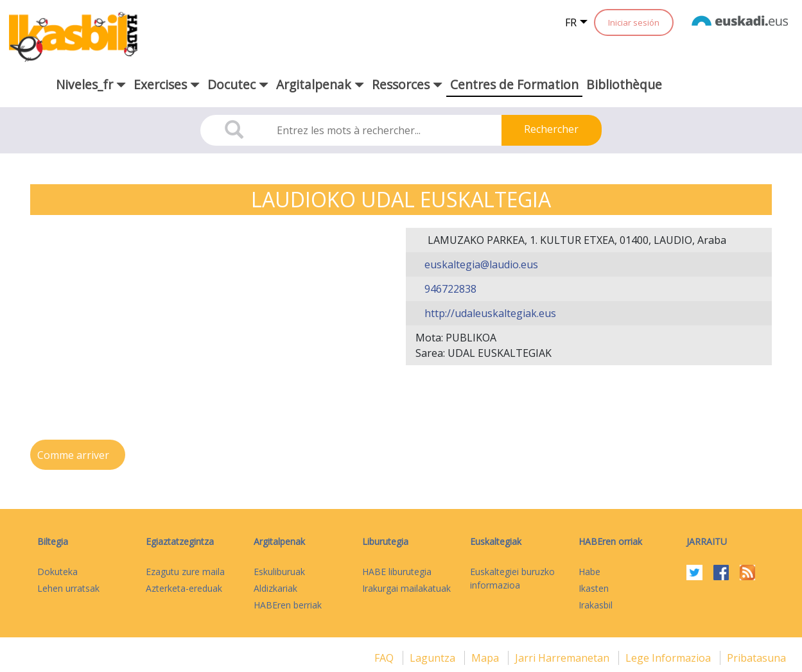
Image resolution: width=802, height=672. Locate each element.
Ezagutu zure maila (185, 572)
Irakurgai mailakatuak (406, 588)
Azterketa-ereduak (184, 588)
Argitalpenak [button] (320, 84)
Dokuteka (57, 572)
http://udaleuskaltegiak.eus (489, 313)
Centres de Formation (514, 84)
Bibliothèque (624, 84)
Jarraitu (707, 541)
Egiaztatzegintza (180, 541)
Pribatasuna (756, 658)
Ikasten (594, 588)
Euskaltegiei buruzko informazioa (512, 578)
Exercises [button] (167, 84)
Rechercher (551, 129)
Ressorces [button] (407, 84)
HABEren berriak (288, 605)
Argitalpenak (279, 541)
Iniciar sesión (634, 22)
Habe (589, 572)
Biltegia (53, 541)
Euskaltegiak (496, 541)
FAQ (385, 658)
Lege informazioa (669, 658)
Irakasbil (596, 605)
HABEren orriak (610, 541)
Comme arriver (74, 455)
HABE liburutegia (397, 572)
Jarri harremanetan (563, 658)
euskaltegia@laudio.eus (480, 264)
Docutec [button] (238, 84)
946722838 (449, 289)
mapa (486, 658)
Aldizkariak (275, 588)
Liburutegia (385, 541)
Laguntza (434, 658)
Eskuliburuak (279, 572)
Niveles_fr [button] (91, 84)
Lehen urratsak (68, 588)
